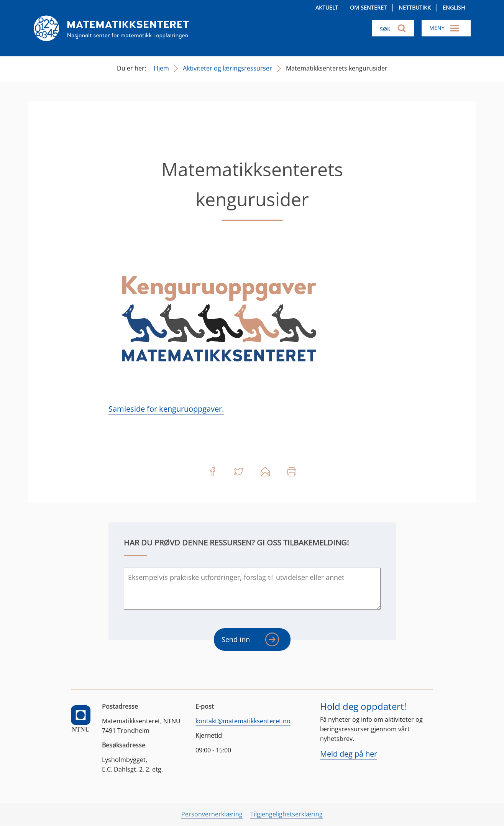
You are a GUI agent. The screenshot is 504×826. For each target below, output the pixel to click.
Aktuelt (327, 7)
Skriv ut (292, 472)
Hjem (161, 68)
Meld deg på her (349, 754)
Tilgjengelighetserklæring (286, 814)
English (454, 7)
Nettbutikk (415, 7)
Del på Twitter (239, 472)
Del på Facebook (212, 472)
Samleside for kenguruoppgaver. (166, 409)
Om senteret (368, 7)
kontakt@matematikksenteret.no (243, 721)
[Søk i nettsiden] (393, 28)
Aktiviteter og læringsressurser (227, 68)
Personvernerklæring (212, 814)
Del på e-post (265, 472)
